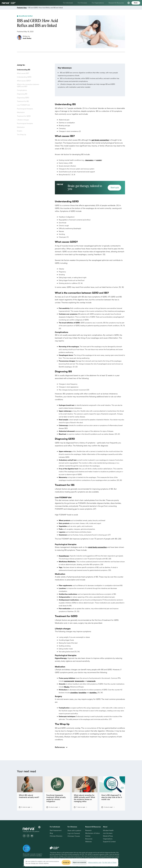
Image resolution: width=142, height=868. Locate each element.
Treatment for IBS (23, 101)
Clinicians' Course (74, 836)
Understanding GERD (24, 77)
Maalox (67, 687)
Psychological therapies (25, 109)
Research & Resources (116, 3)
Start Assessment (56, 831)
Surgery (20, 131)
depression (89, 160)
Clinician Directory (56, 836)
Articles (88, 836)
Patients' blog (22, 8)
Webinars (88, 842)
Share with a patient (74, 831)
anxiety (99, 160)
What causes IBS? (23, 73)
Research (88, 831)
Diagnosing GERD (23, 98)
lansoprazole (80, 681)
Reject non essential (79, 862)
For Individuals (68, 3)
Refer (136, 3)
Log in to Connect (74, 833)
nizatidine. (93, 693)
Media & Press (108, 836)
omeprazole (91, 681)
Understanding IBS (24, 70)
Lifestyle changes (23, 120)
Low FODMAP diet (23, 105)
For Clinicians (82, 3)
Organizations (108, 839)
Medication (21, 112)
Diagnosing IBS (22, 94)
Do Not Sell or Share (109, 862)
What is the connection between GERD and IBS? (28, 85)
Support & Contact (109, 842)
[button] (129, 3)
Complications (22, 90)
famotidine (82, 693)
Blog (51, 833)
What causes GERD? (24, 81)
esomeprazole (69, 681)
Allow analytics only (95, 862)
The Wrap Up (22, 135)
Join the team (108, 833)
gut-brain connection (100, 140)
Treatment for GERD (24, 116)
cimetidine (74, 693)
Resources (89, 839)
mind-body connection (97, 547)
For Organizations (98, 3)
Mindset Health (108, 831)
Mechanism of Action (93, 833)
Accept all (66, 862)
